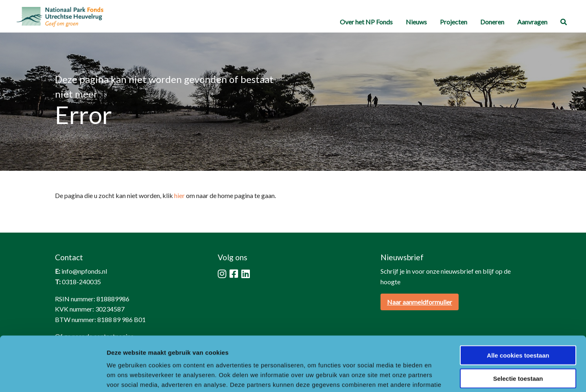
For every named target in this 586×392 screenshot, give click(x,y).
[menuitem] (366, 22)
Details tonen (440, 376)
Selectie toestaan (518, 327)
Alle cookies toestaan (518, 304)
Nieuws (416, 22)
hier (179, 195)
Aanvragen (532, 22)
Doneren (492, 22)
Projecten (454, 22)
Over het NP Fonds (366, 22)
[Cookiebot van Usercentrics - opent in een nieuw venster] (53, 376)
